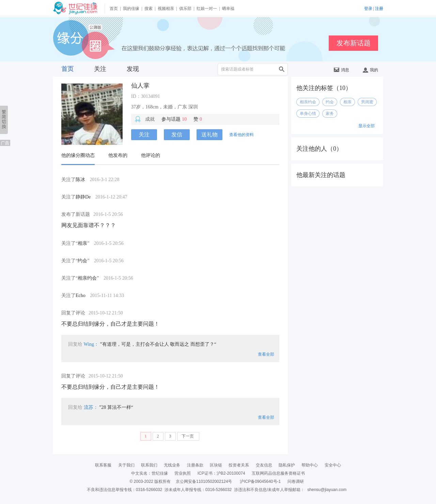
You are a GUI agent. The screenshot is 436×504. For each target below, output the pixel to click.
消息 (341, 70)
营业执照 (183, 473)
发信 (177, 135)
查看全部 (266, 354)
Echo (81, 295)
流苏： (91, 407)
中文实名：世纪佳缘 (150, 473)
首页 (114, 9)
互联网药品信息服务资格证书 (278, 473)
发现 (133, 69)
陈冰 (80, 180)
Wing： (91, 344)
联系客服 (103, 465)
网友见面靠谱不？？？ (89, 225)
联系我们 (149, 465)
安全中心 (333, 465)
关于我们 (126, 465)
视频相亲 (166, 9)
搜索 (149, 9)
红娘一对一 (207, 9)
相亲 (82, 243)
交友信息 (264, 465)
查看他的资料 (242, 135)
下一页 (188, 436)
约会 (82, 261)
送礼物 (209, 135)
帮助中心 (310, 465)
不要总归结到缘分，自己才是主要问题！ (110, 324)
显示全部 (367, 126)
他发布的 (118, 155)
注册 (379, 9)
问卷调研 (296, 481)
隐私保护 (287, 465)
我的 (370, 70)
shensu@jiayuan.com (327, 490)
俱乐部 (185, 9)
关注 (100, 69)
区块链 (216, 465)
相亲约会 (87, 278)
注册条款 (195, 465)
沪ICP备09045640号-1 (260, 481)
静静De (83, 197)
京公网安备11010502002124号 (204, 481)
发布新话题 (354, 43)
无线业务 (172, 465)
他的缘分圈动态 (78, 155)
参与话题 (174, 119)
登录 (368, 9)
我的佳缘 (131, 9)
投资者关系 (239, 465)
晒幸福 (228, 9)
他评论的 (151, 155)
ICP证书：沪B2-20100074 (221, 473)
